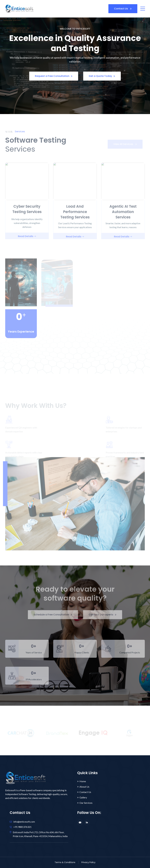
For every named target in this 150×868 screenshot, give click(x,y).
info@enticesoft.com (24, 822)
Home (83, 781)
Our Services (86, 803)
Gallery (83, 797)
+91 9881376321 (22, 827)
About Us (84, 787)
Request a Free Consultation (54, 76)
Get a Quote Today (102, 76)
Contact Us (123, 9)
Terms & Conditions (65, 862)
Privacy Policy (88, 862)
